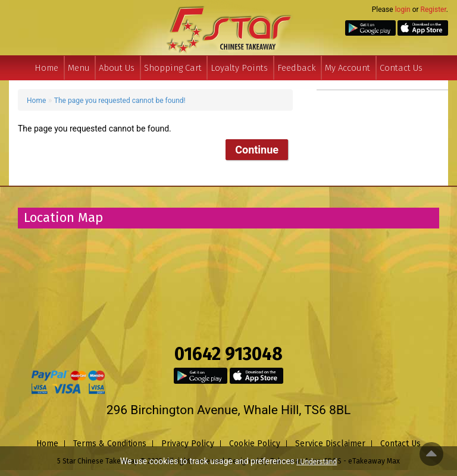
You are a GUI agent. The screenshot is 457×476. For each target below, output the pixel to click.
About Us (117, 68)
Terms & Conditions (110, 444)
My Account (348, 68)
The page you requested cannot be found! (120, 101)
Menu (79, 68)
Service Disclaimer (330, 444)
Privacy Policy (188, 444)
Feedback (297, 68)
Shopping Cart (173, 68)
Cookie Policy (255, 444)
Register (433, 10)
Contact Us (401, 68)
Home (46, 68)
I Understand (317, 462)
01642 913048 (228, 354)
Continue (257, 150)
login (403, 10)
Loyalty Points (239, 68)
